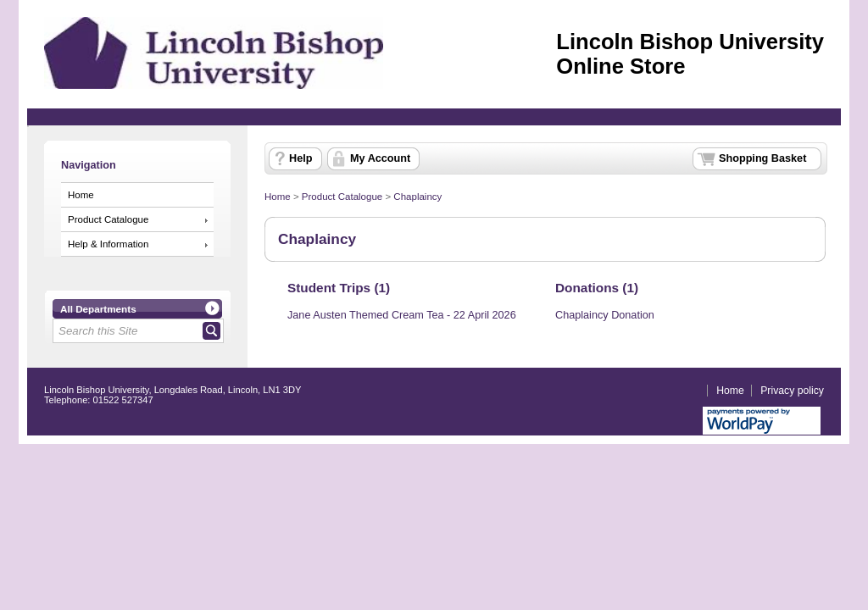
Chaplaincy (417, 197)
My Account (380, 158)
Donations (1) (597, 288)
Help (300, 158)
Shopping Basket (762, 158)
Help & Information (108, 244)
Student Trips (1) (339, 288)
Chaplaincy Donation (605, 315)
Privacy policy (792, 391)
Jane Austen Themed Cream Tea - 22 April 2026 (402, 315)
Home (81, 195)
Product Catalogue (108, 219)
